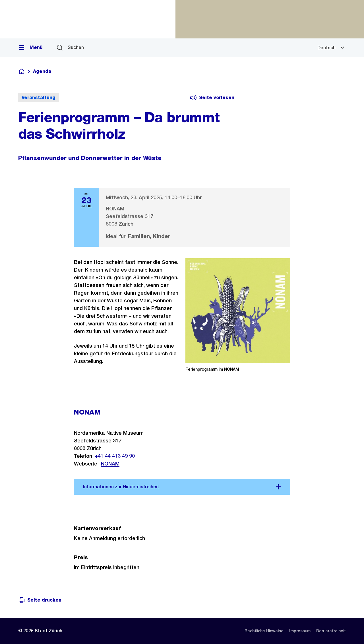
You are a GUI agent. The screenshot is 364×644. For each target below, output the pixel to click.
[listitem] (264, 631)
